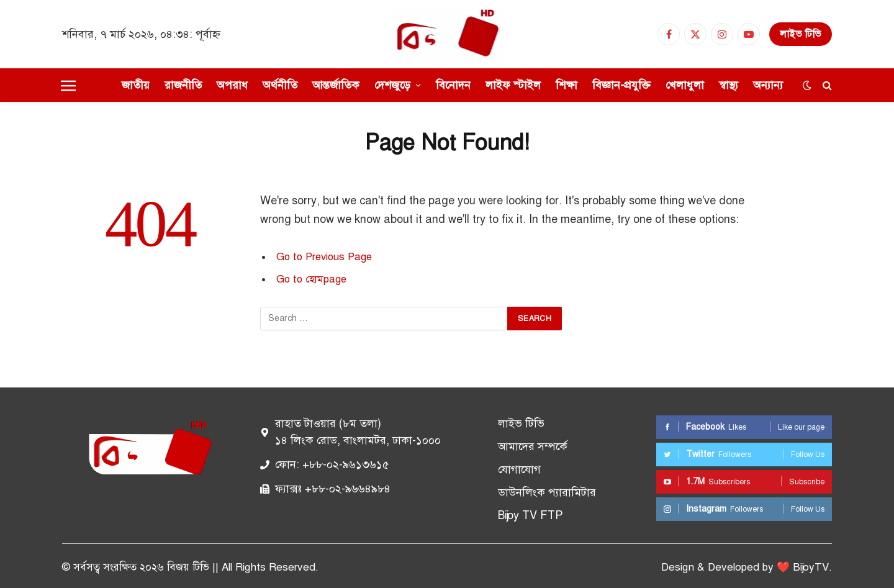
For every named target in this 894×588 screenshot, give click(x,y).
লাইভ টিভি (801, 34)
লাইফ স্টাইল (513, 85)
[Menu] (68, 85)
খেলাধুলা (685, 85)
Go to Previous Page (324, 257)
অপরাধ (232, 85)
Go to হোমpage (311, 279)
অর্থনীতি (280, 85)
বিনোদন (453, 85)
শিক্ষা (567, 85)
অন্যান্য (768, 85)
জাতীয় (136, 85)
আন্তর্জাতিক (336, 85)
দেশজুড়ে (392, 85)
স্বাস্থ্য (729, 85)
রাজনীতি (183, 85)
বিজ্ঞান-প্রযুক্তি (621, 85)
